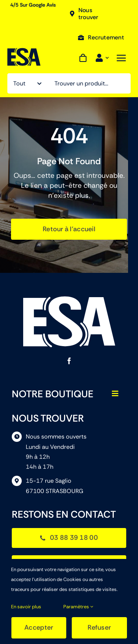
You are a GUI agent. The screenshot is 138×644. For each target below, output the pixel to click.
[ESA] (24, 51)
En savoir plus (26, 607)
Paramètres (78, 607)
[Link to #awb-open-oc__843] (121, 58)
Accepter (39, 627)
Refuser (99, 627)
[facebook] (69, 361)
